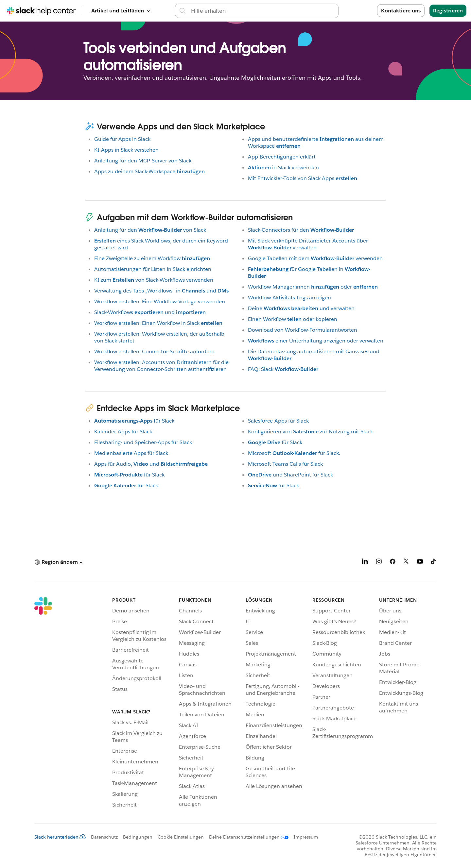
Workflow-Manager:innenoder (313, 287)
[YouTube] (420, 563)
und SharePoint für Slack (290, 475)
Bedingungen (138, 837)
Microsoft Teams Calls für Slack (285, 464)
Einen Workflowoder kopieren (293, 319)
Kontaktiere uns (401, 11)
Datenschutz (104, 837)
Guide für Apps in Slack (122, 139)
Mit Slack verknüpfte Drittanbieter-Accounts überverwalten (308, 244)
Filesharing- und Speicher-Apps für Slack (143, 442)
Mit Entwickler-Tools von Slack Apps (303, 178)
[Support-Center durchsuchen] (263, 11)
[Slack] (43, 704)
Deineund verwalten (301, 308)
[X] (406, 563)
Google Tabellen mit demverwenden (315, 258)
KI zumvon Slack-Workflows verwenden (154, 280)
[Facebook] (392, 563)
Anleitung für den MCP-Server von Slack (143, 161)
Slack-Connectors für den (301, 230)
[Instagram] (379, 563)
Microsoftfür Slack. (294, 453)
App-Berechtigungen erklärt (282, 157)
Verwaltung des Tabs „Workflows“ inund (161, 291)
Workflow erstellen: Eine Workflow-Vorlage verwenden (160, 301)
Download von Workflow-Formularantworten (303, 330)
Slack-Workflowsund (150, 312)
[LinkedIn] (365, 563)
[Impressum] (303, 837)
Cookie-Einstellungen (181, 837)
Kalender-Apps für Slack (123, 432)
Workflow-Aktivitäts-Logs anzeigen (289, 298)
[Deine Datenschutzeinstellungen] (246, 837)
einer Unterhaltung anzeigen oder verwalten (316, 341)
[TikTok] (434, 563)
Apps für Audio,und (151, 464)
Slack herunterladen (60, 837)
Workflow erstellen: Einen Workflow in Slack (158, 323)
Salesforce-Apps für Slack (278, 421)
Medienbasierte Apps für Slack (131, 453)
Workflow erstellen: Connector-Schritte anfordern (154, 351)
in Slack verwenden (283, 167)
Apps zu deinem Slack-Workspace (149, 171)
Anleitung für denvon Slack (150, 230)
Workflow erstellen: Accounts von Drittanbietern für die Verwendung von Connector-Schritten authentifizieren (161, 366)
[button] (58, 562)
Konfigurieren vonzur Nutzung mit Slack (310, 432)
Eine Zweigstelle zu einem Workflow (152, 258)
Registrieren (448, 11)
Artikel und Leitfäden (121, 11)
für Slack (134, 421)
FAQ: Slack (283, 369)
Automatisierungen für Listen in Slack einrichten (153, 269)
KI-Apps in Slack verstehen (126, 150)
